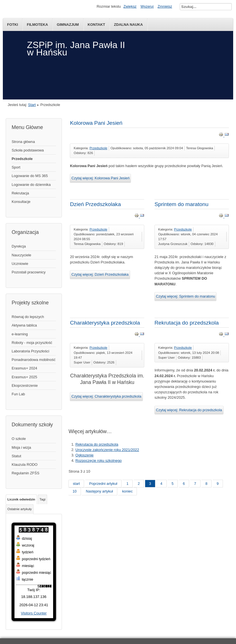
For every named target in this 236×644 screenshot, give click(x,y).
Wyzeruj (147, 6)
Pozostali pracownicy (29, 272)
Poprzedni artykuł (103, 484)
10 (74, 491)
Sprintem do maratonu (181, 204)
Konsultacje (21, 202)
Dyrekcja (19, 246)
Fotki (12, 25)
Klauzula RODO (25, 465)
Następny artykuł (99, 491)
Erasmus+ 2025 (24, 377)
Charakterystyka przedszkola (105, 323)
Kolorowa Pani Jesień (96, 123)
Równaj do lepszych (28, 317)
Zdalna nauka (128, 25)
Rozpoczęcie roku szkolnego (98, 461)
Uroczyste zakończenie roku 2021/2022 (107, 450)
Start (32, 105)
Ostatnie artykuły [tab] (20, 509)
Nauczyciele (21, 255)
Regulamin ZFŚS (25, 473)
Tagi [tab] (42, 499)
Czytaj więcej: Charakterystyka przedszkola (106, 396)
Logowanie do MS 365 (30, 176)
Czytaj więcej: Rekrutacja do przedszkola (189, 410)
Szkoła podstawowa (28, 150)
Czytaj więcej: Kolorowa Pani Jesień (100, 178)
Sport (16, 167)
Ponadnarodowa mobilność (34, 360)
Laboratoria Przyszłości (30, 351)
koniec (127, 491)
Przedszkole (22, 159)
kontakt (97, 25)
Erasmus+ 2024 (24, 368)
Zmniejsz (165, 6)
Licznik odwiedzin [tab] (21, 499)
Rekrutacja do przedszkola (187, 323)
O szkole (19, 439)
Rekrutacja (20, 193)
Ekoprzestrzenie (25, 386)
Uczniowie (20, 264)
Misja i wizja (21, 447)
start (76, 484)
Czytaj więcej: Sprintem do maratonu (185, 296)
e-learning (20, 334)
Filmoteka (37, 25)
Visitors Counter (34, 613)
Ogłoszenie (84, 455)
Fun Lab (18, 394)
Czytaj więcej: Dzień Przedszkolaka (100, 274)
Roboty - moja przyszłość (32, 343)
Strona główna (23, 142)
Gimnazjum (68, 25)
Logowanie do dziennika (31, 185)
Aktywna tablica (24, 325)
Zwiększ (130, 6)
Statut (16, 456)
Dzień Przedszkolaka (95, 204)
